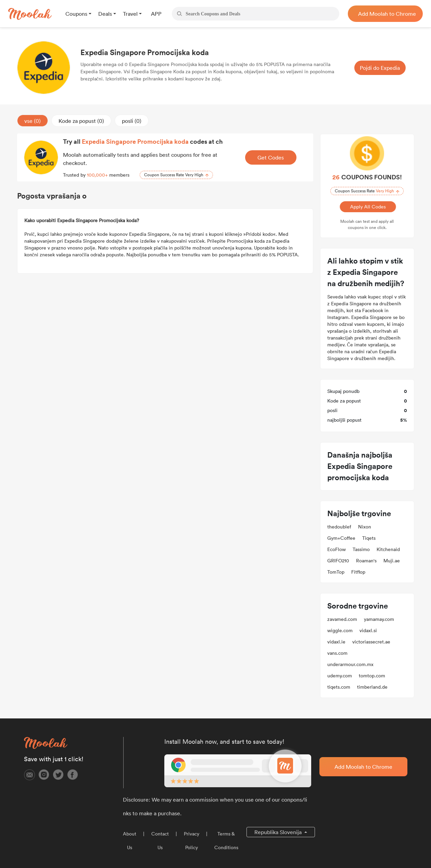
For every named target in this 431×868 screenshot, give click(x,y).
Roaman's (366, 561)
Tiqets (369, 538)
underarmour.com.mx (350, 664)
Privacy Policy (192, 841)
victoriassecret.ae (371, 642)
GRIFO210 (338, 561)
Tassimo (361, 549)
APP (156, 14)
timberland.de (372, 687)
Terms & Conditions (226, 841)
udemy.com (340, 676)
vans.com (337, 653)
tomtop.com (372, 676)
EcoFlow (337, 549)
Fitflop (358, 572)
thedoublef (339, 527)
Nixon (365, 527)
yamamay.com (379, 619)
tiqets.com (339, 687)
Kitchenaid (388, 549)
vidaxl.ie (336, 642)
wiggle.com (340, 630)
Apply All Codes (367, 207)
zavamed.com (342, 619)
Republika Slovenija (279, 832)
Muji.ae (392, 561)
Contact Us (160, 841)
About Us (130, 841)
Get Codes (271, 157)
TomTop (336, 572)
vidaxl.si (368, 630)
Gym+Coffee (341, 538)
